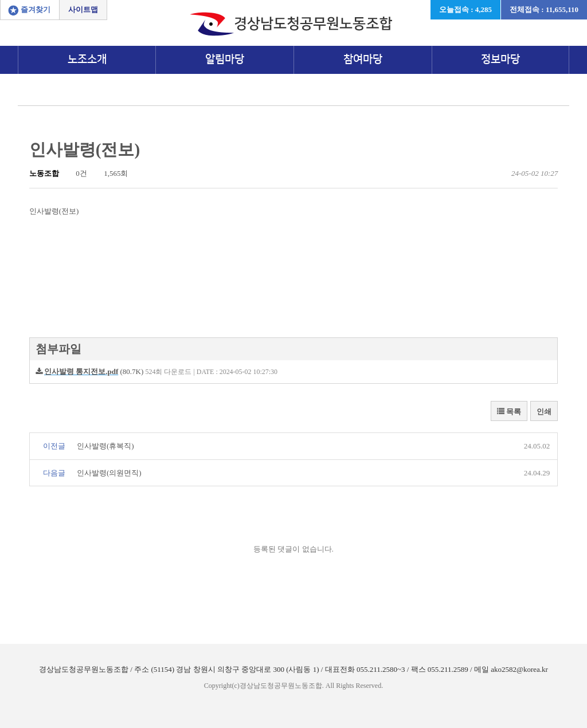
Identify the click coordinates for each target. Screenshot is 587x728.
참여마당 (363, 59)
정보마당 (500, 59)
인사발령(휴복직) (105, 446)
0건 (77, 173)
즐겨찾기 (36, 9)
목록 (509, 412)
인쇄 (544, 412)
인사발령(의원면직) (109, 473)
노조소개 (87, 59)
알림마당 (225, 59)
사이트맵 (83, 9)
